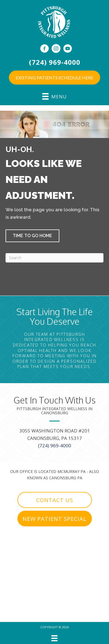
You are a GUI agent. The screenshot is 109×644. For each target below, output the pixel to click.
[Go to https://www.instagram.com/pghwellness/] (56, 49)
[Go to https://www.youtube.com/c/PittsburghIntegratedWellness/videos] (68, 49)
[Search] (55, 258)
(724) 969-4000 (55, 62)
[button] (32, 236)
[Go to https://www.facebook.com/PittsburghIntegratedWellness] (44, 49)
